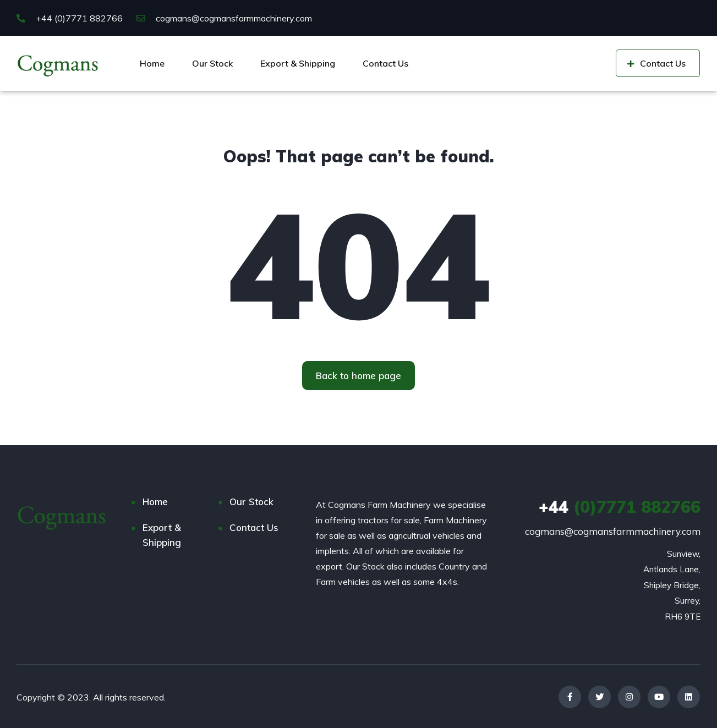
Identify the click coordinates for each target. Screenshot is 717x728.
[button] (358, 376)
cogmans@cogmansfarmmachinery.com (224, 18)
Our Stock (212, 63)
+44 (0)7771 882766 (70, 18)
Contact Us (385, 63)
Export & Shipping (298, 63)
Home (152, 63)
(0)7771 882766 (620, 507)
